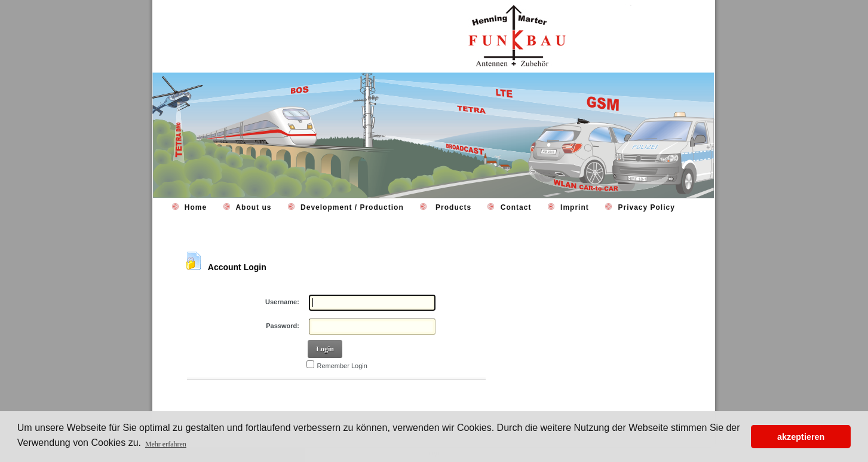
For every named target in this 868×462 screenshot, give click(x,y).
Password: (283, 326)
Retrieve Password (223, 395)
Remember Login (342, 366)
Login (325, 349)
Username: (282, 302)
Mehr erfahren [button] (166, 444)
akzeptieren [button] (801, 437)
